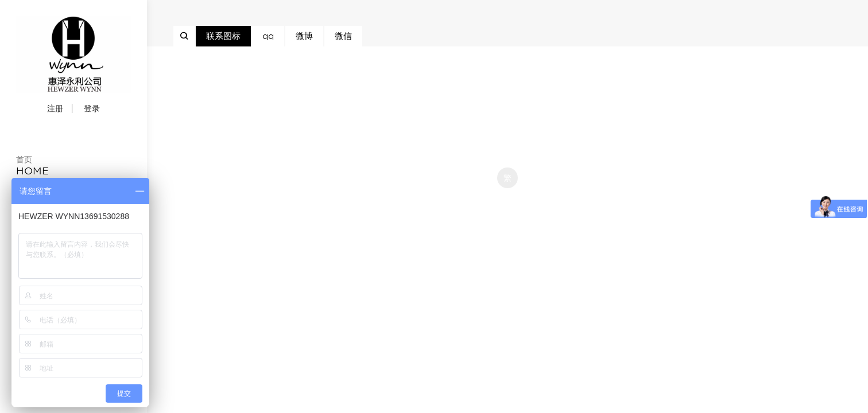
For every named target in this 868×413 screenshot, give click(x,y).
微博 (304, 36)
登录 (92, 108)
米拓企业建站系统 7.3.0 (516, 197)
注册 (55, 108)
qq (268, 36)
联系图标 (223, 36)
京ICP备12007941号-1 (507, 80)
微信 (343, 36)
